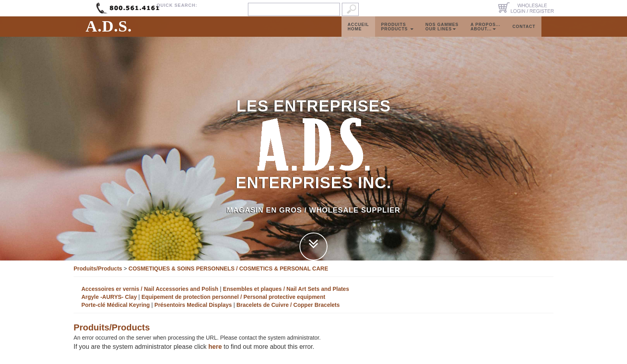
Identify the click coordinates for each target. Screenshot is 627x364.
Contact (524, 34)
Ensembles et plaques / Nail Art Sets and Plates (286, 289)
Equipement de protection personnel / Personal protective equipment (234, 297)
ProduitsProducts (397, 35)
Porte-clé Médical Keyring (115, 305)
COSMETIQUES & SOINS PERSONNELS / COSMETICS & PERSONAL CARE (228, 269)
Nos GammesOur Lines (442, 35)
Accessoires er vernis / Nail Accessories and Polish (150, 289)
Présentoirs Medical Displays (194, 305)
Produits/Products (98, 269)
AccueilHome (358, 35)
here (215, 347)
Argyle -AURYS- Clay (109, 297)
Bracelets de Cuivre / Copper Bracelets (288, 305)
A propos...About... (486, 35)
